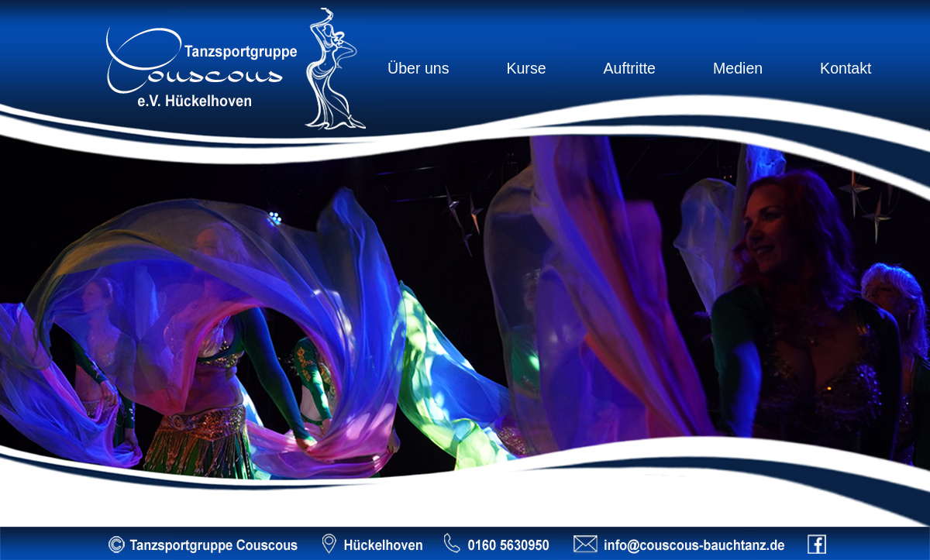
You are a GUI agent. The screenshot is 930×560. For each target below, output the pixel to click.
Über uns (418, 68)
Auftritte (629, 68)
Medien (738, 68)
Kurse (526, 68)
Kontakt (846, 68)
